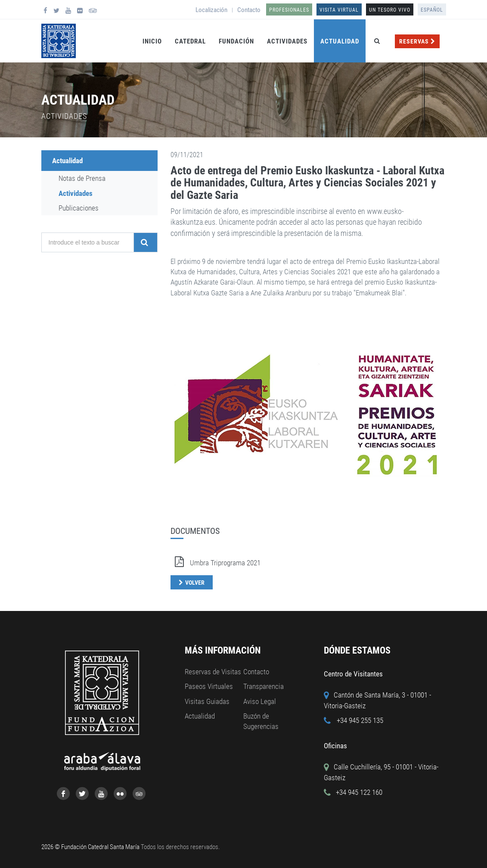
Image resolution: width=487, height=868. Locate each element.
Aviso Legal (260, 701)
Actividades (287, 41)
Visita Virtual (339, 10)
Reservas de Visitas (213, 672)
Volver (195, 583)
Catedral (190, 41)
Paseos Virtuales (209, 686)
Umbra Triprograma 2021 (216, 563)
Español (432, 10)
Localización (211, 10)
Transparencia (264, 686)
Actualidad (340, 41)
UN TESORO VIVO (390, 10)
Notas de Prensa (82, 178)
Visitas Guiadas (207, 701)
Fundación (236, 41)
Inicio (152, 41)
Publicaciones (79, 208)
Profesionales (289, 10)
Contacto (249, 10)
